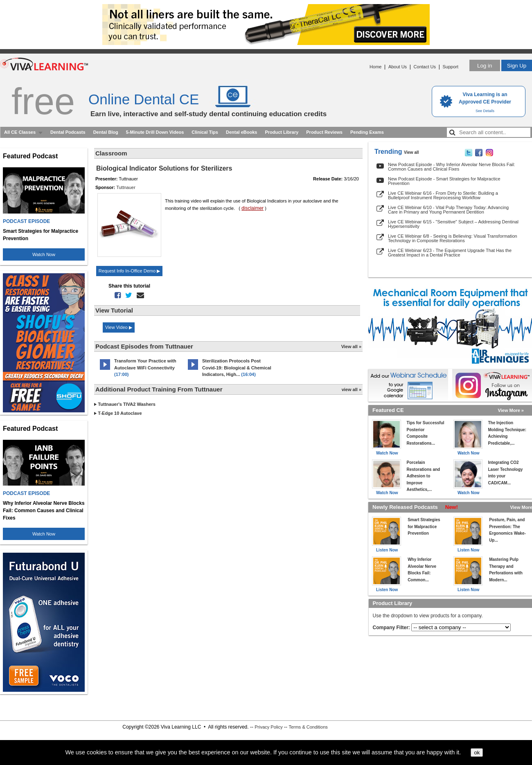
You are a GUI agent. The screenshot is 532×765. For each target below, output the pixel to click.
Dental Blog (106, 132)
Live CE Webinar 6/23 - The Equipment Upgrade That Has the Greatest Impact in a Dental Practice (450, 253)
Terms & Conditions (308, 727)
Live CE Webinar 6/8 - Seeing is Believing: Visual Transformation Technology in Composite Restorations (453, 238)
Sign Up (517, 66)
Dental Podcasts (68, 132)
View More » (511, 410)
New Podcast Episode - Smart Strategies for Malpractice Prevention (444, 181)
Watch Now (44, 254)
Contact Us (425, 67)
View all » (351, 346)
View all (411, 152)
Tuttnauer (126, 187)
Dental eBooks (241, 132)
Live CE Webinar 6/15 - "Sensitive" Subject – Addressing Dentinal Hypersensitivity (453, 224)
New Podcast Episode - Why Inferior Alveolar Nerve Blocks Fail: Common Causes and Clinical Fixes (452, 167)
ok (477, 753)
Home (375, 67)
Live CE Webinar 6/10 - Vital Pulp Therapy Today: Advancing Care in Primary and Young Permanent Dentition (448, 210)
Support (450, 67)
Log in (485, 66)
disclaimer (252, 208)
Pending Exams (367, 132)
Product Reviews (324, 132)
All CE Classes (20, 132)
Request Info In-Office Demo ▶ (129, 271)
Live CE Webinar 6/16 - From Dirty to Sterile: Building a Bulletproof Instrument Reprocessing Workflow (443, 195)
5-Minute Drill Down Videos (155, 132)
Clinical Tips (205, 132)
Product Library (282, 132)
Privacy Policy (268, 727)
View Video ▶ (119, 327)
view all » (352, 389)
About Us (398, 67)
